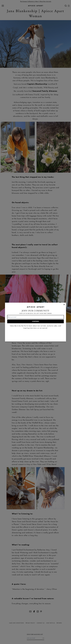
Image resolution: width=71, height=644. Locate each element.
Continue (35, 321)
